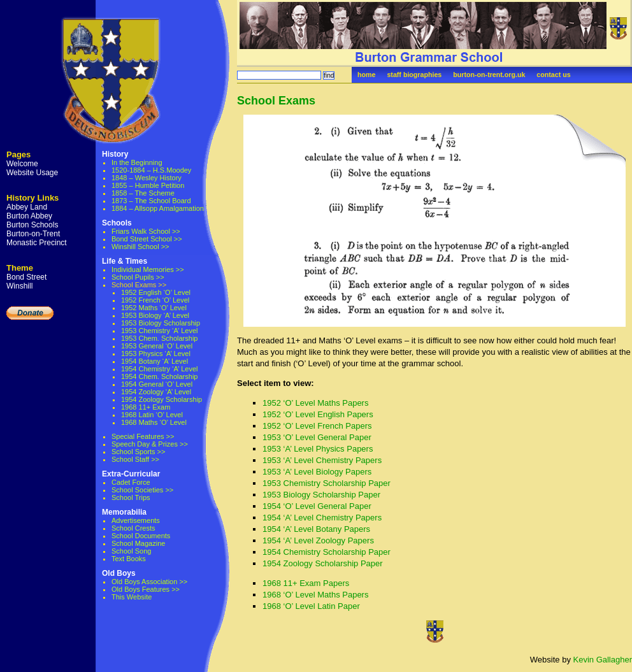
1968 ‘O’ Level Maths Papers (315, 595)
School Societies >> (142, 490)
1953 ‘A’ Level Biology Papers (317, 472)
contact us (553, 75)
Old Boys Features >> (146, 589)
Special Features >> (143, 436)
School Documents (141, 536)
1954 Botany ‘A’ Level (154, 361)
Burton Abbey (29, 216)
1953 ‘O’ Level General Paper (317, 437)
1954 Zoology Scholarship (162, 399)
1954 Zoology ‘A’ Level (156, 392)
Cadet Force (131, 482)
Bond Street (26, 277)
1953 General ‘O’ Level (157, 346)
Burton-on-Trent (33, 234)
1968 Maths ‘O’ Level (154, 422)
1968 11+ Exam (146, 407)
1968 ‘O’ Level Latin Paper (311, 606)
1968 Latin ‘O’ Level (152, 415)
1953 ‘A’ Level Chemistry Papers (322, 460)
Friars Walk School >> (146, 231)
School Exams (276, 101)
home (366, 75)
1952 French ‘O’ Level (155, 300)
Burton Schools (32, 225)
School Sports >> (138, 452)
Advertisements (136, 520)
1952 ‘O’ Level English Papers (318, 414)
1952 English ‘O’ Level (156, 292)
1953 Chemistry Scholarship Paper (327, 483)
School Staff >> (135, 459)
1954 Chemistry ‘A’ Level (159, 369)
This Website (132, 597)
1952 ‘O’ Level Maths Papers (315, 403)
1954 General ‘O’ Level (157, 384)
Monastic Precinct (37, 243)
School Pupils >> (138, 277)
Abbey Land (27, 207)
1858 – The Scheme (143, 193)
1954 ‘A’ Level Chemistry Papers (322, 518)
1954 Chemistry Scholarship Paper (327, 552)
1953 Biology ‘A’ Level (155, 315)
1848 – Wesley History (147, 178)
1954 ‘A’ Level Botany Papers (316, 529)
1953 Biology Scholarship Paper (321, 495)
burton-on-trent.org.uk (489, 75)
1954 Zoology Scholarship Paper (323, 563)
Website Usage (32, 173)
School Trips (131, 497)
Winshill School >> (140, 247)
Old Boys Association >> (149, 582)
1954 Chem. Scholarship (159, 376)
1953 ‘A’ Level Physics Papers (318, 449)
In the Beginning (137, 162)
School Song (131, 551)
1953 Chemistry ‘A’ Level (159, 331)
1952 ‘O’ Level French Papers (317, 426)
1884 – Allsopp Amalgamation (158, 208)
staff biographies (414, 75)
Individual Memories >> (148, 269)
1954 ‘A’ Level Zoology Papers (318, 540)
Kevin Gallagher (603, 660)
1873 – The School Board (151, 201)
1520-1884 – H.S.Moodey (151, 170)
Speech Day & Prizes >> (150, 444)
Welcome (22, 164)
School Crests (133, 528)
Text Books (129, 559)
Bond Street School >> (147, 239)
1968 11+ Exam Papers (306, 583)
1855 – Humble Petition (148, 185)
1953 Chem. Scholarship (159, 338)
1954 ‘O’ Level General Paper (317, 506)
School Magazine (138, 543)
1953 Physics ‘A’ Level (156, 354)
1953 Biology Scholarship (161, 323)
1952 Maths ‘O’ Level (154, 308)
